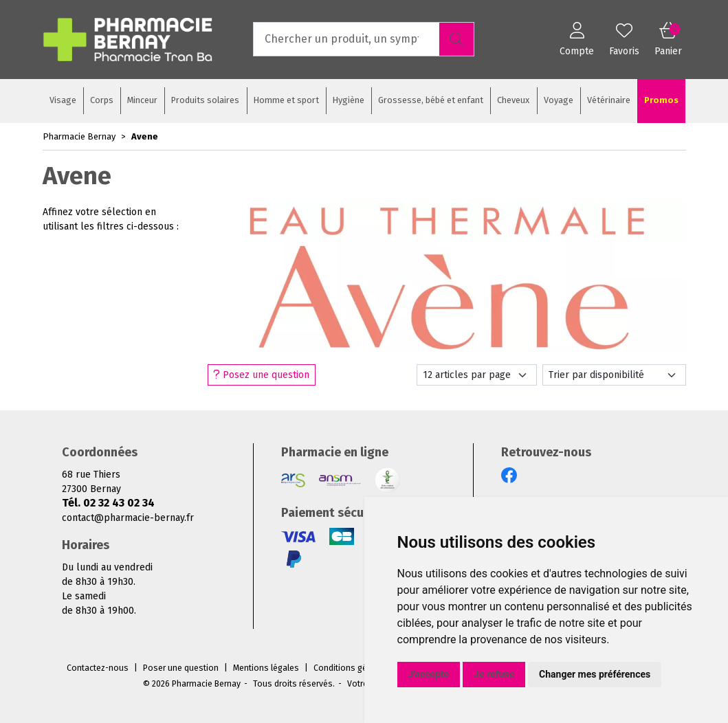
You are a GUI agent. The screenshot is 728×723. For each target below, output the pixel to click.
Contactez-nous (98, 668)
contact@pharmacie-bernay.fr (128, 518)
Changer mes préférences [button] (595, 674)
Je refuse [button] (494, 674)
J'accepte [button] (429, 674)
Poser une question (181, 668)
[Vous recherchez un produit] (347, 39)
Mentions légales (266, 668)
